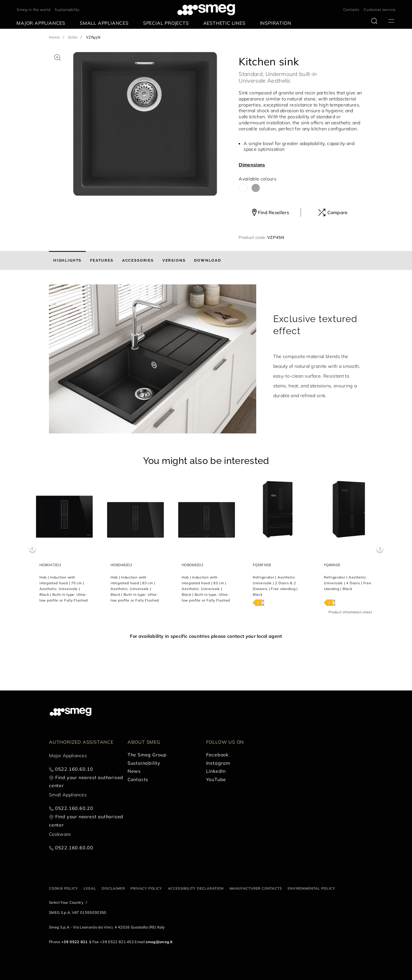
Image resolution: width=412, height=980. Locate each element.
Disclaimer (113, 888)
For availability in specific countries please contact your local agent (206, 636)
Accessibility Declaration (196, 888)
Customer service (380, 9)
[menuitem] (42, 23)
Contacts (351, 9)
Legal (90, 888)
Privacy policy (146, 888)
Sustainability (67, 9)
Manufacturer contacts (256, 888)
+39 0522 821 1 (76, 942)
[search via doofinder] (374, 21)
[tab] (67, 260)
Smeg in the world (34, 9)
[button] (57, 57)
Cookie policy (63, 888)
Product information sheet (350, 612)
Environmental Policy (311, 888)
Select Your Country (66, 902)
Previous (32, 549)
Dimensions (252, 165)
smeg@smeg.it (159, 942)
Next (380, 549)
